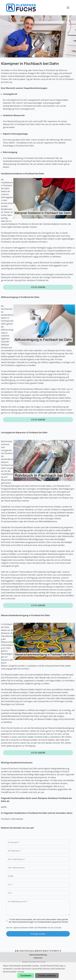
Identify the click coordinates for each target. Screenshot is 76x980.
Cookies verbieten (47, 976)
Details (21, 972)
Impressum (38, 958)
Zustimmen (26, 976)
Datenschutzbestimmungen (23, 922)
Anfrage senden (38, 934)
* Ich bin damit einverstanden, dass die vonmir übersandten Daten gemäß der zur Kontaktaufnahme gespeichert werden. (39, 921)
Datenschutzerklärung (38, 955)
